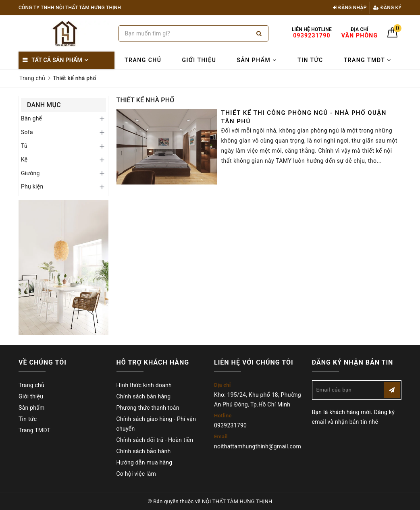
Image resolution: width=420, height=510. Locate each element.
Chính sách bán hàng (144, 396)
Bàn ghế (31, 118)
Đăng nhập (350, 8)
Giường (30, 173)
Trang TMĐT (368, 60)
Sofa (27, 132)
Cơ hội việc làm (136, 474)
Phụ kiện (32, 187)
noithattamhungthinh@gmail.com (258, 446)
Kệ (24, 160)
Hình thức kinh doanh (144, 385)
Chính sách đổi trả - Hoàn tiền (155, 440)
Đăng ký (387, 8)
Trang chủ (143, 60)
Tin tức (310, 60)
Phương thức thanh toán (148, 408)
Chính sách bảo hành (144, 451)
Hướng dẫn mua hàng (145, 462)
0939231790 (230, 425)
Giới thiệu (199, 60)
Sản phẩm (257, 60)
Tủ (24, 146)
